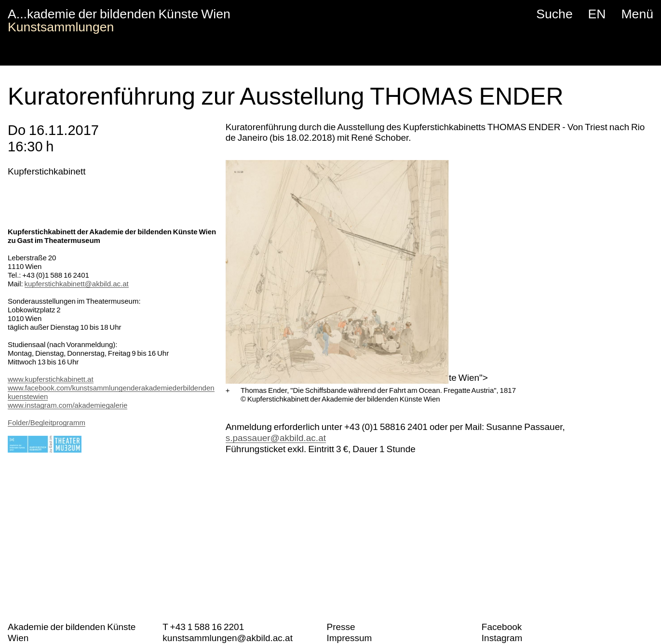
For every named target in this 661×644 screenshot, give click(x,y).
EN (597, 14)
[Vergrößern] (228, 390)
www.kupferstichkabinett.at (51, 379)
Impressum (349, 638)
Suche (554, 14)
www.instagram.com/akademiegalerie (67, 405)
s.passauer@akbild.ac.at (276, 438)
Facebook (502, 627)
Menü (637, 14)
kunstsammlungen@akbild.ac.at (228, 638)
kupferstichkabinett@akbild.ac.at (77, 284)
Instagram (502, 638)
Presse (341, 627)
